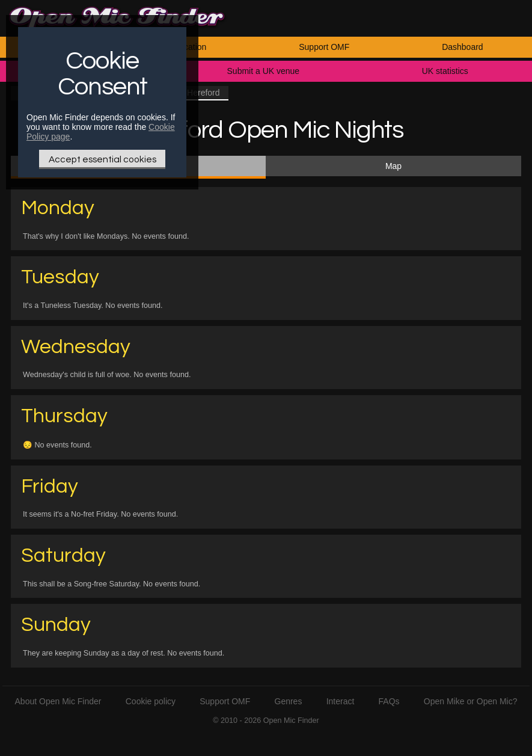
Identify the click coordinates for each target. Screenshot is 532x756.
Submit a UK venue (264, 71)
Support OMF (324, 47)
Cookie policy (151, 701)
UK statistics (445, 71)
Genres (289, 701)
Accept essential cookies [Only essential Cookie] (102, 159)
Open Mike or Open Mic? (471, 701)
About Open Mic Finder (58, 701)
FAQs (389, 701)
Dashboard (463, 47)
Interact (341, 701)
